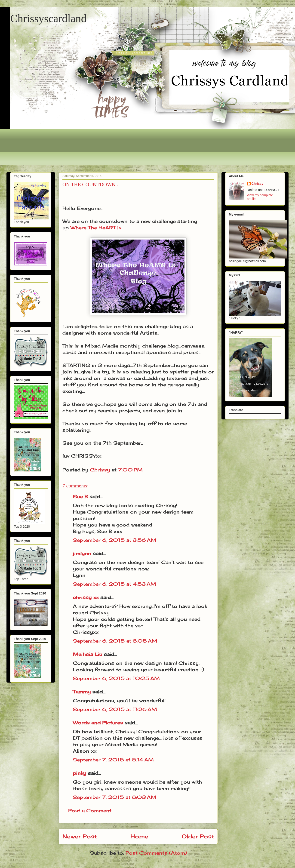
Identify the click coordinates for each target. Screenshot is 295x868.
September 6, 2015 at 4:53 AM (114, 584)
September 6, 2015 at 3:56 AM (115, 540)
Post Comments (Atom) (156, 853)
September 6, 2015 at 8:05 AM (115, 641)
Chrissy (257, 184)
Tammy (82, 692)
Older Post (198, 836)
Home (139, 836)
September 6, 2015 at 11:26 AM (115, 709)
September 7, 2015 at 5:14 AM (113, 760)
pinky (80, 773)
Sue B (81, 497)
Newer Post (80, 836)
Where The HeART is (96, 228)
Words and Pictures (98, 723)
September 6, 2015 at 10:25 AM (116, 678)
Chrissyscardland (48, 18)
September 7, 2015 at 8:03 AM (115, 797)
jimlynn (82, 553)
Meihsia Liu (88, 654)
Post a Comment (90, 811)
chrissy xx (86, 597)
